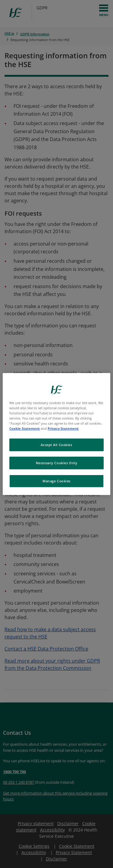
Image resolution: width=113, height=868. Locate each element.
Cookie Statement (25, 428)
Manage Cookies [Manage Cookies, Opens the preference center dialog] (56, 481)
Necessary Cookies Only (57, 463)
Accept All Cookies (56, 445)
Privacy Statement (63, 428)
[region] (56, 434)
